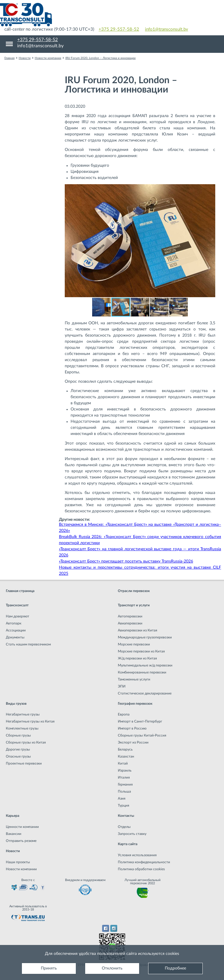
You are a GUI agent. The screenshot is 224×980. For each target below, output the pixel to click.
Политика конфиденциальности (144, 862)
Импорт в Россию (132, 728)
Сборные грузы (18, 735)
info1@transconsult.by (167, 29)
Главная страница (20, 591)
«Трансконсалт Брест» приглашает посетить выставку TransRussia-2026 (126, 561)
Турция (124, 805)
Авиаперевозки (130, 623)
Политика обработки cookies (141, 869)
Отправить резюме (21, 841)
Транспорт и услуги (134, 605)
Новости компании (21, 869)
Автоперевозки (130, 616)
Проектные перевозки (24, 763)
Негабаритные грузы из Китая (30, 721)
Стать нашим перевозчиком (28, 644)
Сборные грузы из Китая (26, 742)
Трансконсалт (17, 605)
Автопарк (14, 623)
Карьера (13, 816)
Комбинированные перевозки (142, 672)
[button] (210, 189)
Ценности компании (22, 827)
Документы (15, 637)
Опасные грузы (18, 756)
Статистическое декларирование (145, 693)
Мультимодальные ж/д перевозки (145, 665)
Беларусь (125, 749)
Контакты (126, 816)
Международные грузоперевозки (145, 637)
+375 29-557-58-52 (119, 29)
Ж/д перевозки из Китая (137, 658)
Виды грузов (16, 704)
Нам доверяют (17, 616)
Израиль (125, 770)
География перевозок (135, 704)
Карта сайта (128, 844)
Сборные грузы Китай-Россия (142, 735)
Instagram (114, 928)
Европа (124, 714)
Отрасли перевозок (134, 591)
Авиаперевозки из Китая (138, 630)
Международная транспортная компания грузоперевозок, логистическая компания (112, 15)
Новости (13, 851)
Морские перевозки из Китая (141, 651)
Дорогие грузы (18, 749)
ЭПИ (122, 686)
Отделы (124, 827)
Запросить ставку (132, 834)
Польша (124, 791)
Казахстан (126, 756)
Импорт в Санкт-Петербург (140, 721)
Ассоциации (16, 630)
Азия (122, 798)
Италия (124, 777)
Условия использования (137, 855)
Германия (125, 784)
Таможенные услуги (134, 679)
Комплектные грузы (22, 728)
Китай (123, 763)
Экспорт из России (133, 742)
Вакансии (14, 834)
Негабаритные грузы (23, 714)
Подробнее (175, 968)
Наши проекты (18, 862)
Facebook (105, 928)
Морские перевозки (134, 644)
